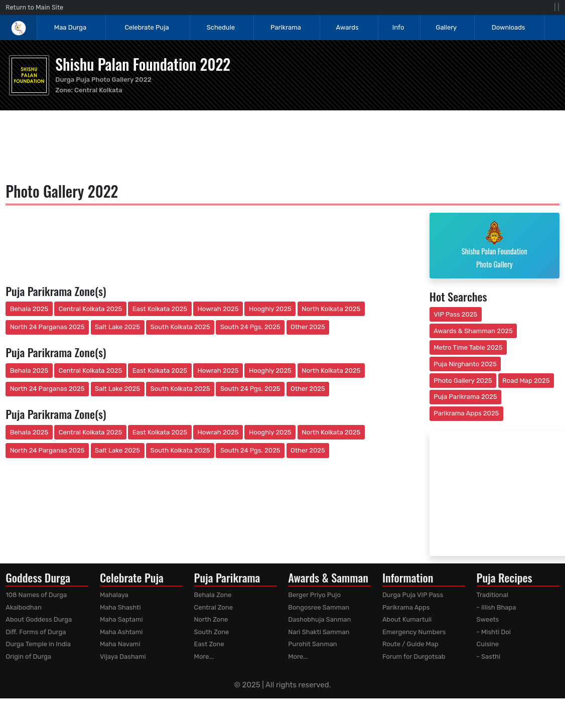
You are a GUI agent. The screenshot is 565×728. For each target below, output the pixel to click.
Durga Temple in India (38, 644)
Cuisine (488, 644)
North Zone (211, 619)
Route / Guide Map (410, 644)
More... (204, 657)
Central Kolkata (98, 90)
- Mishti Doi (494, 632)
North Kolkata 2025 (331, 309)
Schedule (221, 27)
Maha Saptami (121, 619)
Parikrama (286, 27)
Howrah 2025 (218, 309)
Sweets (488, 619)
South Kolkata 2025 (180, 327)
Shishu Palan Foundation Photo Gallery (495, 245)
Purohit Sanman (313, 644)
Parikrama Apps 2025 (466, 413)
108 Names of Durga (36, 595)
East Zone (209, 644)
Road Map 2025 (526, 381)
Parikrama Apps (406, 607)
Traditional (492, 595)
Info (398, 27)
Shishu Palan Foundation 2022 (143, 64)
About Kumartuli (407, 619)
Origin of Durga (28, 657)
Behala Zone (213, 595)
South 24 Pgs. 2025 (250, 327)
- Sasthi (489, 657)
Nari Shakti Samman (319, 632)
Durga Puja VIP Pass (413, 595)
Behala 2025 (29, 309)
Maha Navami (120, 644)
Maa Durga (70, 27)
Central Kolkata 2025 (91, 309)
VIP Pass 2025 (455, 314)
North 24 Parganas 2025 (47, 327)
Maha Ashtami (121, 632)
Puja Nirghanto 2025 (465, 364)
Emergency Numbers (414, 632)
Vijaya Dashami (123, 657)
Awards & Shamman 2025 (473, 331)
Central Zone (214, 607)
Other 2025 (308, 327)
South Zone (212, 632)
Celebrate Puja (147, 27)
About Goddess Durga (39, 619)
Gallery (447, 27)
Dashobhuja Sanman (319, 619)
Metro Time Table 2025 (468, 347)
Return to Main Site (34, 7)
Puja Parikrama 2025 (465, 397)
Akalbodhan (24, 607)
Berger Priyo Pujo (314, 595)
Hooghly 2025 (270, 309)
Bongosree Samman (319, 607)
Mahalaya (114, 595)
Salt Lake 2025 (117, 327)
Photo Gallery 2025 (463, 381)
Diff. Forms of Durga (36, 632)
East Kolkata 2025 (160, 309)
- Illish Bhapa (497, 607)
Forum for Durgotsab (414, 657)
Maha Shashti (120, 607)
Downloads (509, 27)
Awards (348, 27)
